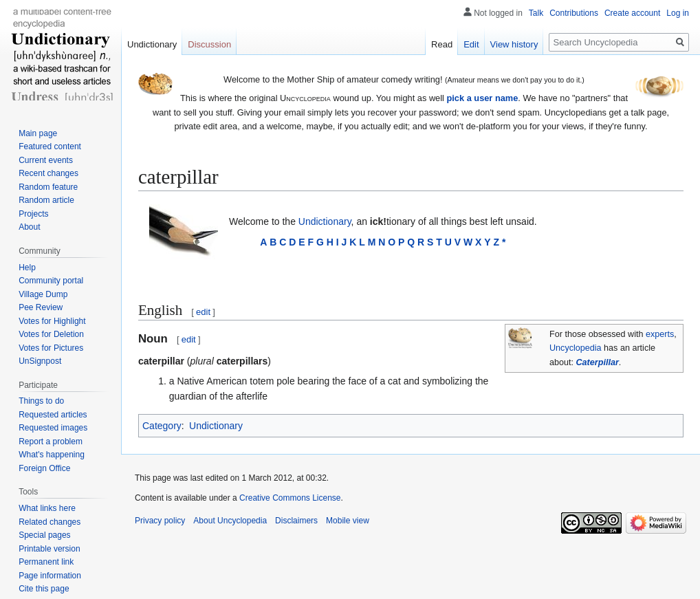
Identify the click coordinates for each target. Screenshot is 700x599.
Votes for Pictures (51, 348)
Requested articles (53, 415)
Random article (46, 200)
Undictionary (325, 221)
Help (27, 268)
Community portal (51, 281)
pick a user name (482, 98)
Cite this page (44, 589)
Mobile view (348, 521)
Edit (471, 44)
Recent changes (48, 173)
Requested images (53, 428)
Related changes (50, 522)
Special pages (44, 535)
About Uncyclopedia (230, 521)
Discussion (209, 44)
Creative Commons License (290, 498)
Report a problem (51, 442)
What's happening (52, 455)
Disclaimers (296, 521)
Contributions (574, 13)
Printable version (49, 549)
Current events (46, 160)
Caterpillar (598, 362)
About (29, 227)
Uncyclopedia (576, 348)
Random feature (48, 187)
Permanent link (46, 562)
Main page (38, 133)
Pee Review (41, 307)
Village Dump (43, 294)
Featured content (50, 146)
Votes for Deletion (51, 334)
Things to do (41, 401)
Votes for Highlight (52, 321)
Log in (678, 13)
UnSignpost (40, 361)
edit (203, 312)
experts (660, 334)
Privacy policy (160, 521)
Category (162, 426)
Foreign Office (44, 468)
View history (514, 44)
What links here (47, 508)
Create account (632, 13)
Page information (50, 576)
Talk (536, 13)
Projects (33, 214)
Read (442, 44)
